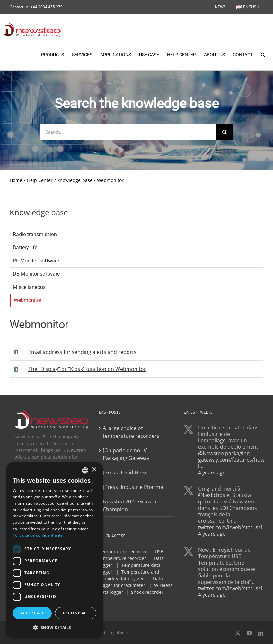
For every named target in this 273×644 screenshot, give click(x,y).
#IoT (240, 428)
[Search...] (128, 132)
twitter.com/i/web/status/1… (233, 528)
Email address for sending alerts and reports (82, 352)
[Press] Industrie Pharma (133, 487)
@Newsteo (211, 454)
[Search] (225, 132)
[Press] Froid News (125, 473)
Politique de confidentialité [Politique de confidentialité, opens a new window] (38, 535)
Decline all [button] (76, 613)
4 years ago (212, 473)
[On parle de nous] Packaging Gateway (126, 455)
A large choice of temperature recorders (131, 432)
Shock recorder (147, 592)
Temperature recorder (123, 552)
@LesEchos (212, 495)
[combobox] (85, 470)
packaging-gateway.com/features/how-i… (232, 460)
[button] (263, 54)
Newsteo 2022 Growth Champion (130, 506)
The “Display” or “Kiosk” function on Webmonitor (87, 369)
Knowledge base (39, 212)
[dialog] (55, 550)
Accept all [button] (32, 613)
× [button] (94, 470)
